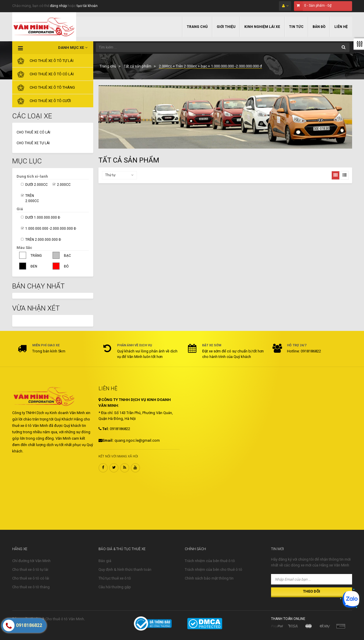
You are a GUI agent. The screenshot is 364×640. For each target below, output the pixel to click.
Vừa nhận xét (36, 308)
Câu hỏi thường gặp (115, 587)
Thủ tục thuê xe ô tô (115, 578)
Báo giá (105, 561)
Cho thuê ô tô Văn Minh (65, 619)
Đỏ (66, 266)
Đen (34, 266)
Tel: (104, 429)
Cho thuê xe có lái (33, 132)
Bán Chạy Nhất (38, 286)
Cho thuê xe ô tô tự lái (30, 569)
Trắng (36, 256)
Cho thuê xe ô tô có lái (31, 578)
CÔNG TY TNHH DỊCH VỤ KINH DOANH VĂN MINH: (135, 403)
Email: (106, 440)
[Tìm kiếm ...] (223, 47)
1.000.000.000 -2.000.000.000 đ (51, 229)
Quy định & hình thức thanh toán (125, 569)
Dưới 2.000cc (36, 185)
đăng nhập (58, 6)
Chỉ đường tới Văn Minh (31, 561)
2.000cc (64, 185)
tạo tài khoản (87, 6)
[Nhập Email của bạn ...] (312, 579)
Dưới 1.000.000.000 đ (43, 218)
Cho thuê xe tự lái (33, 143)
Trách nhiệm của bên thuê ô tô (210, 561)
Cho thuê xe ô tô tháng (31, 587)
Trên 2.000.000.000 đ (43, 240)
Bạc (67, 256)
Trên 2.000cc (32, 198)
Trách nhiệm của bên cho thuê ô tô (214, 569)
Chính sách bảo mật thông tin (209, 578)
